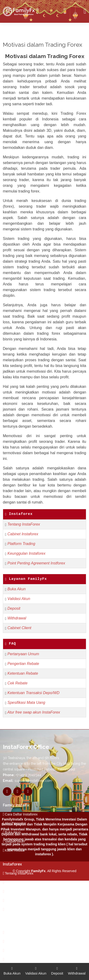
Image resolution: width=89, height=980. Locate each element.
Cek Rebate (17, 683)
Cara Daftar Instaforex (21, 814)
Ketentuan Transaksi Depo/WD (33, 693)
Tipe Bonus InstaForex (22, 891)
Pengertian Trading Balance (26, 941)
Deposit (14, 608)
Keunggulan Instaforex (26, 553)
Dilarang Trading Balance (24, 932)
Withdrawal (17, 618)
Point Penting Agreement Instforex (36, 563)
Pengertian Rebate (23, 664)
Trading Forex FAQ (19, 909)
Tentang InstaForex (24, 524)
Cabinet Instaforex (23, 534)
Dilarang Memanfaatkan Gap (26, 959)
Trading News (15, 950)
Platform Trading (21, 544)
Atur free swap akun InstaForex (34, 712)
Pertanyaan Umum (23, 654)
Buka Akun (16, 589)
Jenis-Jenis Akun (17, 900)
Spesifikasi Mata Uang (26, 703)
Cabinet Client (19, 628)
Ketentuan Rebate (23, 673)
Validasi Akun (19, 599)
